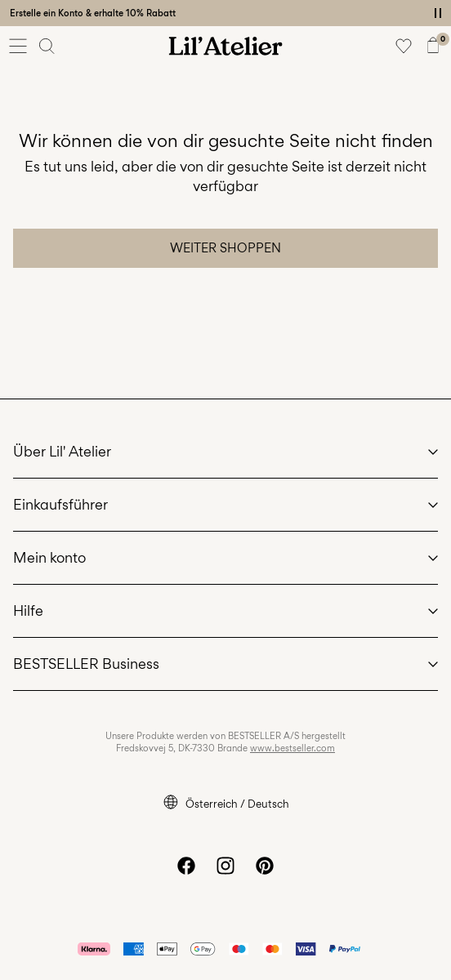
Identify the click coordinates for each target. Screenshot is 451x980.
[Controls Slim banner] (438, 13)
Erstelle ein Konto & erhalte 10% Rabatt (93, 13)
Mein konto (49, 557)
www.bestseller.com (292, 748)
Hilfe (28, 610)
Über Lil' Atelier (62, 451)
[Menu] (18, 46)
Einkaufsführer (60, 504)
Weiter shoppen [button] (225, 248)
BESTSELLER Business (86, 664)
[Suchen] (47, 46)
